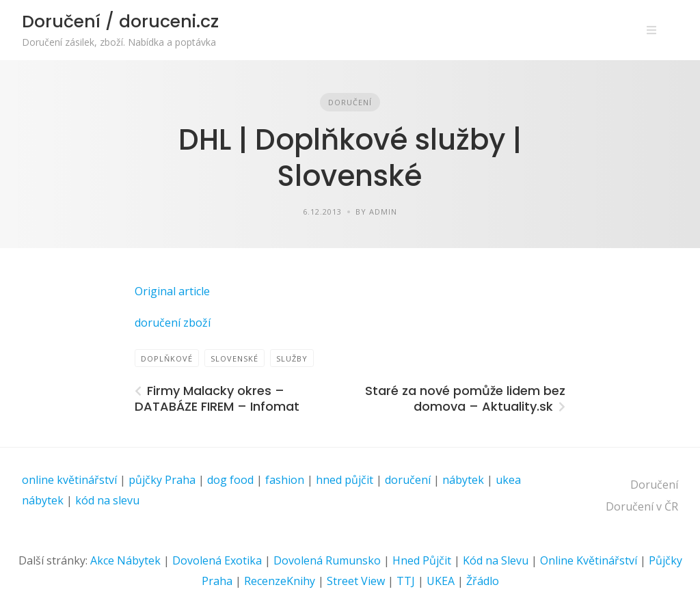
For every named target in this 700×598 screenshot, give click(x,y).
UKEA (441, 581)
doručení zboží (173, 323)
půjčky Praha (162, 480)
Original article (172, 291)
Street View (356, 581)
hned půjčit (345, 480)
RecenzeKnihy (280, 581)
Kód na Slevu (496, 560)
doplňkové (167, 358)
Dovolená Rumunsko (327, 560)
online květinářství (69, 480)
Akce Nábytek (125, 560)
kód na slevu (107, 500)
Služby (292, 358)
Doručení (350, 102)
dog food (230, 480)
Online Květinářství (589, 560)
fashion (285, 480)
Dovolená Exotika (217, 560)
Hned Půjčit (422, 560)
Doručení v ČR (642, 506)
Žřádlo (483, 581)
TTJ (406, 581)
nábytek (463, 480)
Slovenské (234, 358)
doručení (408, 480)
